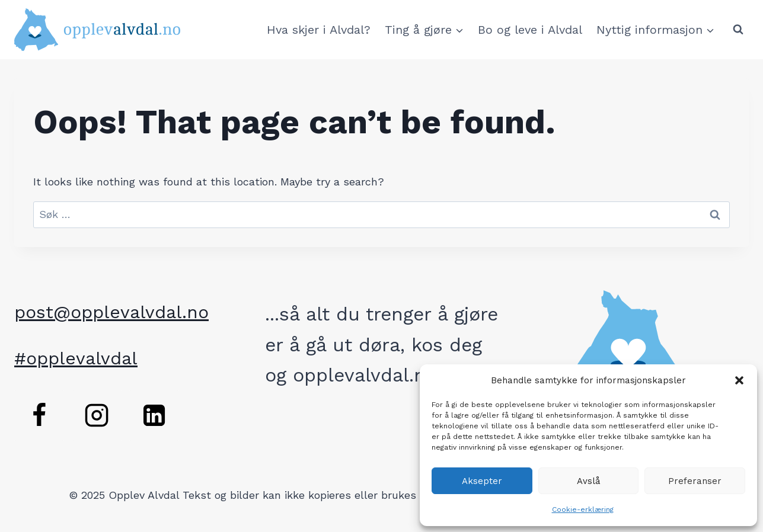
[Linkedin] (154, 415)
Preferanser (695, 481)
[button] (739, 380)
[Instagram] (97, 415)
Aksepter (482, 481)
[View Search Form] (738, 30)
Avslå (589, 481)
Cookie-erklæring (583, 509)
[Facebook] (39, 415)
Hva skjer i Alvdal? (319, 30)
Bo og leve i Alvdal (530, 30)
